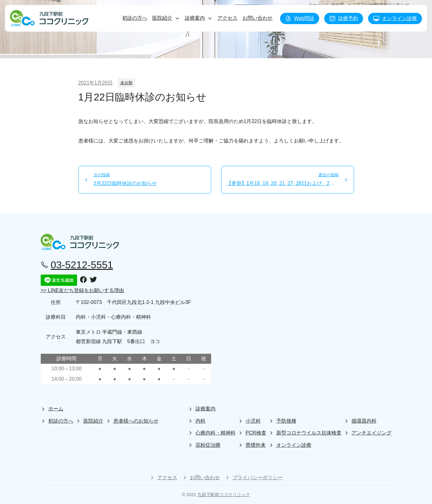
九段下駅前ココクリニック (224, 495)
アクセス (227, 18)
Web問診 (300, 18)
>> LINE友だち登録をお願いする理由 (83, 290)
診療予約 (344, 18)
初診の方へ (135, 18)
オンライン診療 (395, 18)
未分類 (126, 83)
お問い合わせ (258, 18)
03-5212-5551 (77, 265)
